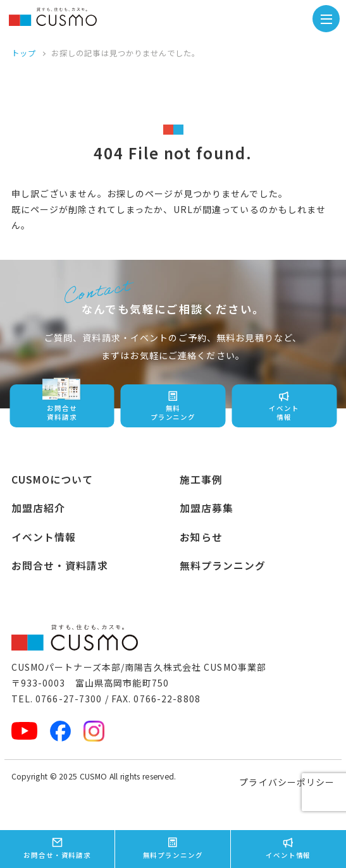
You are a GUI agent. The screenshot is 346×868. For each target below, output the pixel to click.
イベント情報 (44, 537)
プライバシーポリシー (287, 782)
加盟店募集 (207, 508)
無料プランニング (223, 565)
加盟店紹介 (39, 508)
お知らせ (201, 537)
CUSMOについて (53, 480)
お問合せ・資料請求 (60, 565)
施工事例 (201, 480)
